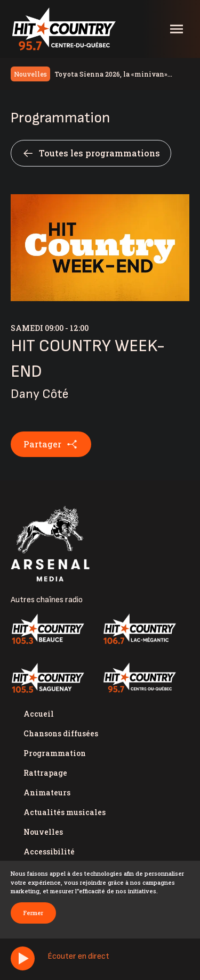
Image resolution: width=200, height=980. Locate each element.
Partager (51, 444)
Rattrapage (45, 773)
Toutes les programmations (91, 153)
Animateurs (47, 792)
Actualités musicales (65, 812)
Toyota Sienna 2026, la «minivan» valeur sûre (111, 74)
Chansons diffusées (61, 733)
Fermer (33, 913)
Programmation (55, 753)
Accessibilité (49, 852)
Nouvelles (43, 832)
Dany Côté (39, 394)
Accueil (39, 714)
